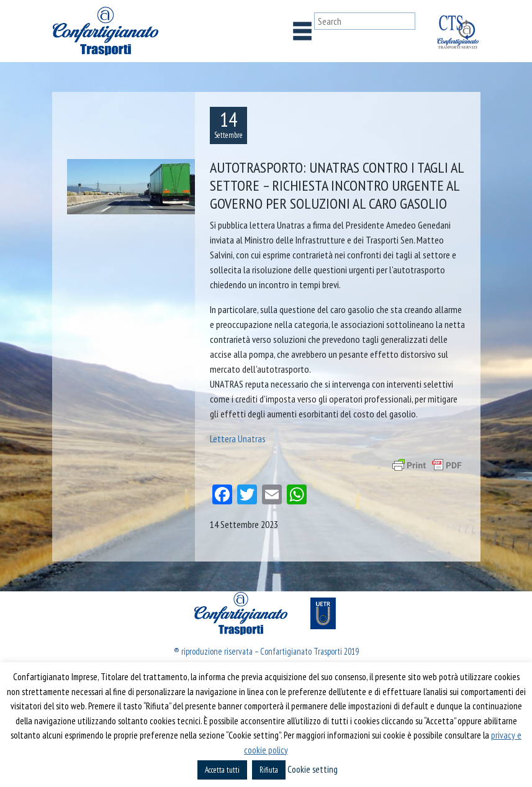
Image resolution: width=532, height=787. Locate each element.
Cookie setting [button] (313, 769)
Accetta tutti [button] (222, 770)
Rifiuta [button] (269, 770)
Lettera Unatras (238, 439)
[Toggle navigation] (302, 31)
